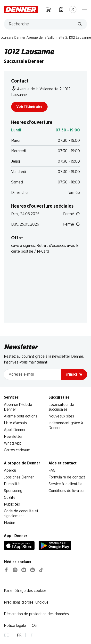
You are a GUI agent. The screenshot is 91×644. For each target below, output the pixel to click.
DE (6, 635)
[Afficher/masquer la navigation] (84, 9)
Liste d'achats (15, 423)
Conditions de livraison (67, 491)
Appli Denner (15, 430)
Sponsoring (13, 491)
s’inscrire (74, 374)
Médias (10, 523)
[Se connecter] (73, 9)
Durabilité (12, 484)
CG (34, 626)
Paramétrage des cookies (25, 591)
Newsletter (13, 437)
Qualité (10, 498)
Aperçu (10, 470)
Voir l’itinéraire (29, 107)
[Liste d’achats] (61, 9)
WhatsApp (13, 443)
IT (31, 635)
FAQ (52, 470)
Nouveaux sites (61, 416)
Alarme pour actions (21, 416)
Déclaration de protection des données (36, 614)
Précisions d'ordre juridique (26, 602)
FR (19, 635)
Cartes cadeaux (17, 450)
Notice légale (15, 626)
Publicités (12, 504)
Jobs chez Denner (19, 477)
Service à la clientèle (66, 484)
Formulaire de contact (67, 477)
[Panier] (49, 9)
